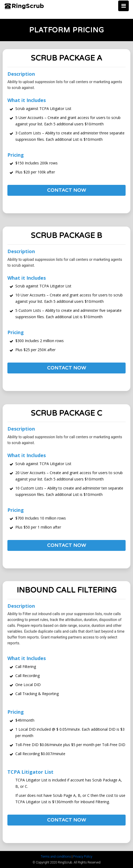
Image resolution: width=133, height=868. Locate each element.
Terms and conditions (56, 857)
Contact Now (66, 190)
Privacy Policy (83, 857)
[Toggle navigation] (123, 6)
